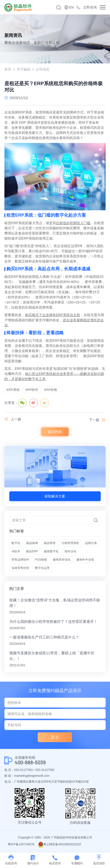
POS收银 (41, 560)
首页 (8, 69)
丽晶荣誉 (50, 543)
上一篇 (16, 419)
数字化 (16, 543)
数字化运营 (42, 568)
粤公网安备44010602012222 (59, 844)
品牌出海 (91, 543)
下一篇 (94, 420)
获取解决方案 (55, 496)
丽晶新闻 (32, 543)
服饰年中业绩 (85, 560)
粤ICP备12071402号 (21, 844)
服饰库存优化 (62, 560)
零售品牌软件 (20, 560)
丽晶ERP (32, 551)
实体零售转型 (20, 568)
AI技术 (16, 551)
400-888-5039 (30, 762)
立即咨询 (90, 7)
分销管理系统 (70, 543)
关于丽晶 (24, 69)
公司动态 (43, 69)
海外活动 (70, 551)
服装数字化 (51, 551)
